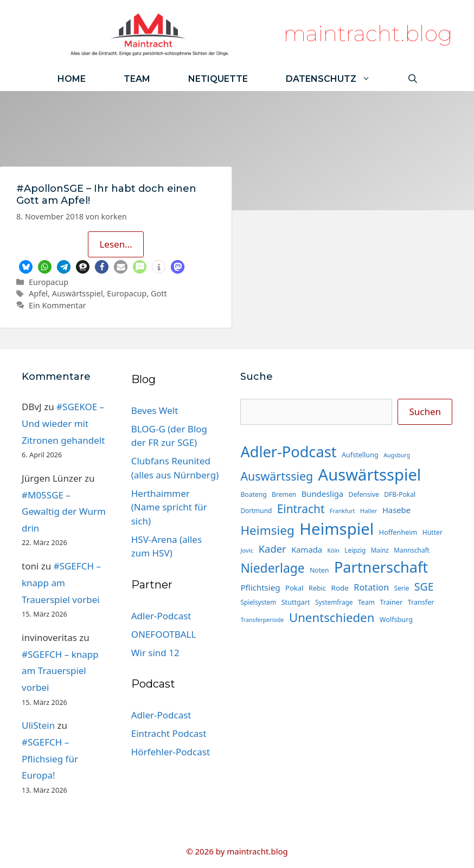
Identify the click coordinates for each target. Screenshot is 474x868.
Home (72, 79)
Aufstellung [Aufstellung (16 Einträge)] (360, 455)
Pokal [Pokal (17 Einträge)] (294, 588)
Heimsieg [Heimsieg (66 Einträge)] (267, 530)
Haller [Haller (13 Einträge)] (369, 511)
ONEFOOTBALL (164, 634)
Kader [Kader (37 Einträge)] (273, 549)
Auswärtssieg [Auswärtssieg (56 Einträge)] (277, 476)
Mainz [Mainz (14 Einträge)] (380, 550)
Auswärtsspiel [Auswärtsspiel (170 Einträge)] (370, 475)
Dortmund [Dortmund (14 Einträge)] (256, 510)
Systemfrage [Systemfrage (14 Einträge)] (334, 602)
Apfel (38, 293)
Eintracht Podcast (169, 733)
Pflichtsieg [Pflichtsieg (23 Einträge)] (260, 587)
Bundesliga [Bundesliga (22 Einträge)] (322, 494)
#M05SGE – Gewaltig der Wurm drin (64, 511)
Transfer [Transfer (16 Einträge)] (421, 602)
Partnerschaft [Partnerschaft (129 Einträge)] (381, 567)
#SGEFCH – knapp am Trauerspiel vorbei (61, 582)
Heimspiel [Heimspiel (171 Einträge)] (337, 529)
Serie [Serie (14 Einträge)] (402, 588)
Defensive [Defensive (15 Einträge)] (364, 494)
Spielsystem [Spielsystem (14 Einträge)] (258, 602)
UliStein (38, 725)
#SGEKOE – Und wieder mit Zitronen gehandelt (63, 423)
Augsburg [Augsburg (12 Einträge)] (397, 455)
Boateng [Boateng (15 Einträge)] (253, 494)
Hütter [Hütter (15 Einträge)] (433, 532)
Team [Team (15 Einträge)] (366, 602)
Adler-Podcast (161, 616)
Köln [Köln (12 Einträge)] (334, 550)
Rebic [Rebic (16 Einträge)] (317, 588)
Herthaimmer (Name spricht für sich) (169, 507)
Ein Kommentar (57, 305)
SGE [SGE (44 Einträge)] (424, 587)
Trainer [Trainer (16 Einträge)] (391, 602)
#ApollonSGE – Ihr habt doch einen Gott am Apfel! (106, 195)
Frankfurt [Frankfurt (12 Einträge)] (342, 511)
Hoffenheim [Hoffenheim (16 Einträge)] (398, 532)
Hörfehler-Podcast (171, 752)
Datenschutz (338, 79)
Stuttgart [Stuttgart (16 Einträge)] (296, 602)
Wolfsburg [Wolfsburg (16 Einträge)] (396, 619)
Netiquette (218, 79)
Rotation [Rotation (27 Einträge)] (371, 587)
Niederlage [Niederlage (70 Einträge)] (272, 568)
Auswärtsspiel (78, 293)
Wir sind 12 (155, 653)
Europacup (49, 282)
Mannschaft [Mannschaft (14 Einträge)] (412, 550)
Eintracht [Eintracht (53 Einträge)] (301, 509)
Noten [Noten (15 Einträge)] (319, 570)
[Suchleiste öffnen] (413, 79)
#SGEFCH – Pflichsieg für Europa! (50, 759)
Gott (159, 293)
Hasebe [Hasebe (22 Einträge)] (396, 510)
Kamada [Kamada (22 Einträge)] (307, 549)
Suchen (425, 412)
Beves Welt (155, 410)
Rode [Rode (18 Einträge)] (340, 588)
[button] (26, 267)
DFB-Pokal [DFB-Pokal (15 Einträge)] (400, 494)
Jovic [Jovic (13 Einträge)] (247, 550)
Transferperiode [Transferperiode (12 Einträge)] (262, 620)
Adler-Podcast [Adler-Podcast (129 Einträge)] (288, 452)
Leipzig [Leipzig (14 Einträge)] (355, 550)
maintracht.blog (368, 33)
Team (137, 79)
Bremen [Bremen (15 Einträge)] (284, 494)
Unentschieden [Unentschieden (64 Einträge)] (332, 617)
